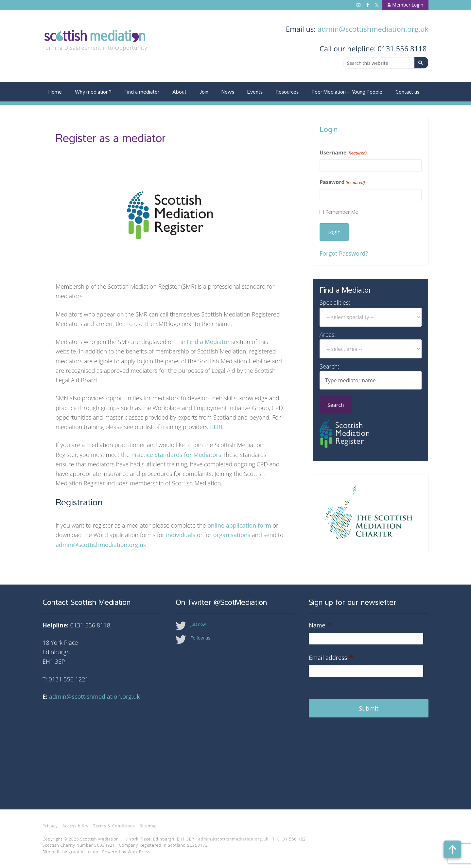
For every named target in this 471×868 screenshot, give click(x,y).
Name (320, 625)
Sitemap (148, 826)
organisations (233, 535)
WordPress (139, 852)
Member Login (405, 5)
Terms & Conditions (114, 826)
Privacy (50, 826)
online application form (239, 525)
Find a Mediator (208, 342)
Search (336, 405)
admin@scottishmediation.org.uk (373, 29)
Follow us (200, 638)
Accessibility (76, 826)
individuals (181, 535)
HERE (217, 427)
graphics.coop (84, 852)
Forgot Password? (344, 253)
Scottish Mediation (98, 37)
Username (343, 153)
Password (342, 182)
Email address (331, 658)
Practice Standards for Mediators (176, 455)
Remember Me (342, 212)
